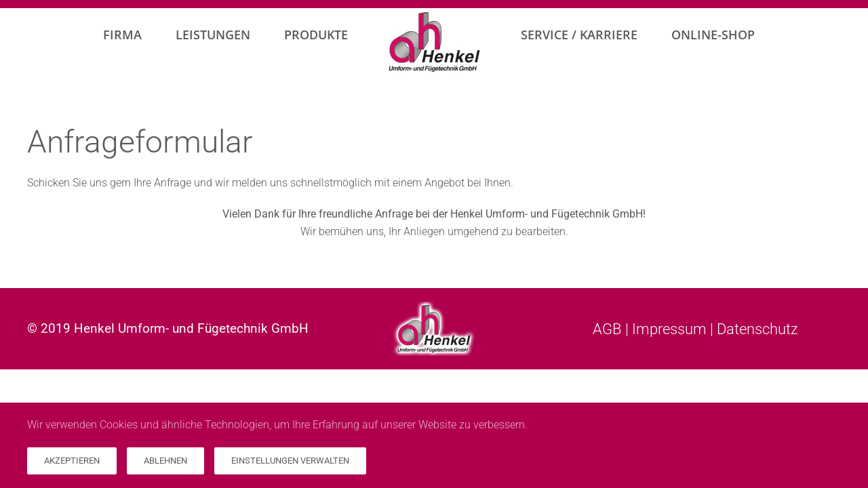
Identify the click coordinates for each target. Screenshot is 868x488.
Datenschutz (757, 329)
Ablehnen (165, 461)
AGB (607, 329)
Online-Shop (713, 35)
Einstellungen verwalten (290, 461)
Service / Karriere (579, 35)
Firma (122, 35)
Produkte (316, 35)
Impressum (669, 329)
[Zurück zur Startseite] (434, 42)
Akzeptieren (72, 461)
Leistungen (213, 35)
